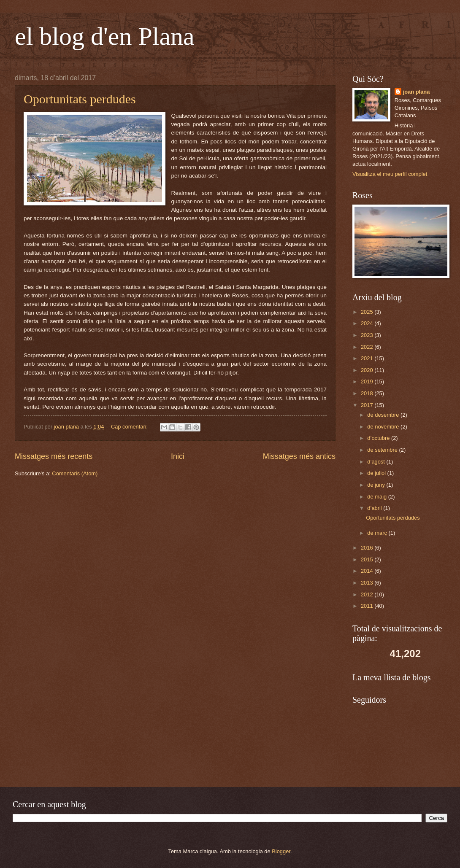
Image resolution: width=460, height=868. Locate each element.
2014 (368, 571)
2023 (368, 335)
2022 (368, 347)
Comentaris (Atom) (75, 473)
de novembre (384, 427)
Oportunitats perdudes (80, 99)
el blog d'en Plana (105, 36)
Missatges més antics (299, 456)
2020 (368, 370)
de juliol (377, 473)
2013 (368, 583)
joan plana (417, 92)
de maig (377, 497)
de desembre (384, 415)
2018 (368, 393)
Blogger (281, 851)
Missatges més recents (54, 456)
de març (378, 533)
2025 (368, 312)
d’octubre (379, 438)
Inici (178, 456)
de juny (377, 485)
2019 (368, 381)
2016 (368, 548)
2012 (368, 594)
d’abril (375, 508)
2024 (368, 323)
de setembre (383, 450)
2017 (368, 405)
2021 (368, 358)
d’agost (377, 462)
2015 (368, 559)
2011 (368, 606)
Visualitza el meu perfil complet (390, 174)
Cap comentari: (130, 427)
